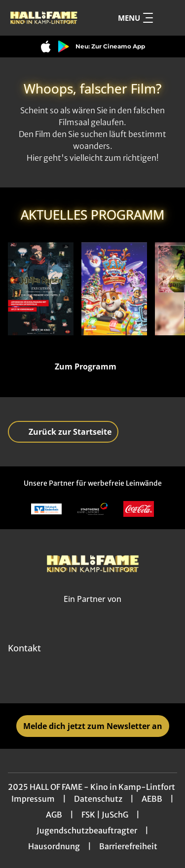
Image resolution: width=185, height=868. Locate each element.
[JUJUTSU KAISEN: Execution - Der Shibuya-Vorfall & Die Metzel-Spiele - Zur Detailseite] (41, 289)
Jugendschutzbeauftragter (87, 830)
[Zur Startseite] (44, 18)
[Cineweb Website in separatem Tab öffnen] (92, 610)
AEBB (152, 799)
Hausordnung (54, 846)
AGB (54, 815)
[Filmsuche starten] (167, 18)
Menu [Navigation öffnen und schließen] (135, 18)
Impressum (33, 799)
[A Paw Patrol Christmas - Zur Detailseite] (114, 289)
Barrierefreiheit (128, 846)
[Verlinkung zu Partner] (46, 509)
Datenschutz (98, 799)
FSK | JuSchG (105, 815)
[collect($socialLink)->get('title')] (71, 682)
